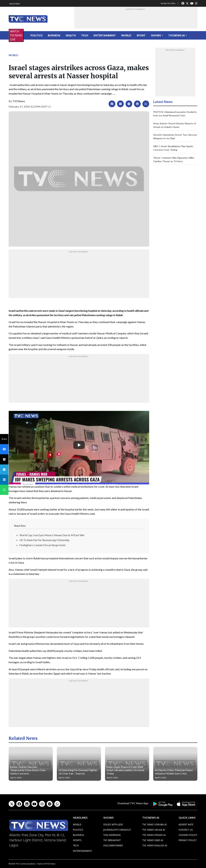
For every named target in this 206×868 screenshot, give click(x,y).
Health (71, 35)
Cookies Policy (188, 835)
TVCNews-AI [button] (177, 35)
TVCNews (19, 101)
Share (4, 439)
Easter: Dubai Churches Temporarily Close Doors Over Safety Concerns (28, 770)
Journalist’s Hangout (117, 830)
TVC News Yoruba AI (154, 824)
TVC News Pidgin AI (154, 835)
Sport (141, 35)
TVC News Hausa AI (154, 830)
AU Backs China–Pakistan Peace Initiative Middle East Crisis (174, 772)
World (126, 35)
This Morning (112, 835)
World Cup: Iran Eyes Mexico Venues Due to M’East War (52, 535)
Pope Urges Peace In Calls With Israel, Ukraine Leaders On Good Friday (125, 770)
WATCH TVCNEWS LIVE (16, 35)
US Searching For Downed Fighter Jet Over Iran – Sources (78, 772)
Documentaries (113, 845)
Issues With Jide (113, 824)
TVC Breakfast (112, 840)
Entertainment (105, 35)
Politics (36, 35)
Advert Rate (15, 4)
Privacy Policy (188, 840)
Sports (77, 840)
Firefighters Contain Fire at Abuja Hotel (42, 545)
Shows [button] (156, 35)
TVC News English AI (155, 845)
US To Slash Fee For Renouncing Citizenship (44, 540)
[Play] (79, 445)
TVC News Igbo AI (153, 840)
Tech (85, 35)
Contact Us (186, 830)
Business (54, 35)
